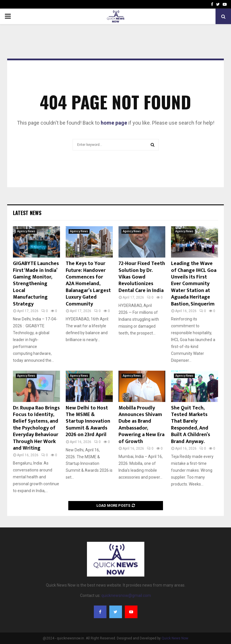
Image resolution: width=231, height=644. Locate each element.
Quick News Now (175, 638)
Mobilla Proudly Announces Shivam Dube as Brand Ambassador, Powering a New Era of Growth (141, 425)
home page (114, 123)
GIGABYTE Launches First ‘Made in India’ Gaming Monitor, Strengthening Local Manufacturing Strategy (36, 284)
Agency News (26, 231)
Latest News (27, 213)
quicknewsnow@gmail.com (126, 595)
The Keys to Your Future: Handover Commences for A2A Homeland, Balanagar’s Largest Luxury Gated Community (88, 284)
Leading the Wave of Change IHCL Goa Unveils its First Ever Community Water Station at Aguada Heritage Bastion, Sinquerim (194, 284)
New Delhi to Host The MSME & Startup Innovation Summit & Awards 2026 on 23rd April (88, 421)
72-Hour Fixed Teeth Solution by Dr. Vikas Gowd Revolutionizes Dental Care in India (142, 277)
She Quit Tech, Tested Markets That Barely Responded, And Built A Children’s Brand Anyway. (191, 425)
